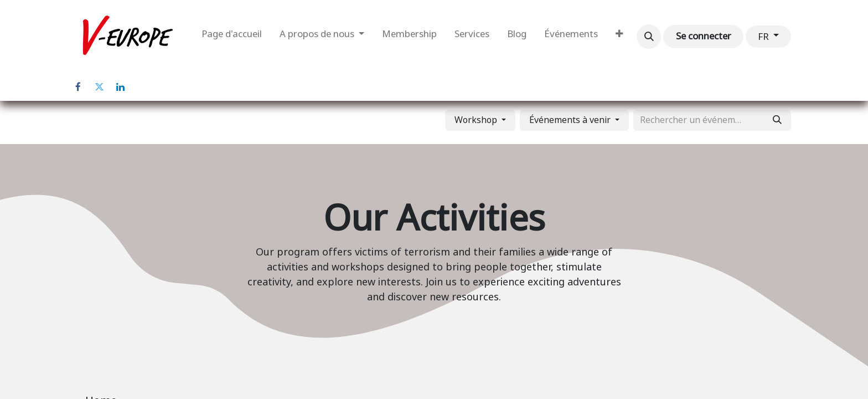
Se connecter (704, 36)
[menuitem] (232, 37)
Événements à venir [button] (571, 120)
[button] (649, 37)
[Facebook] (78, 87)
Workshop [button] (477, 120)
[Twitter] (99, 87)
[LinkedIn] (120, 87)
